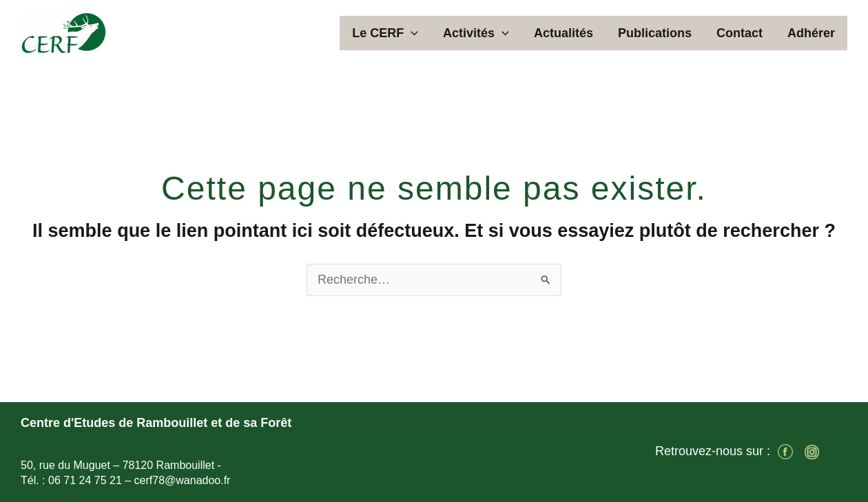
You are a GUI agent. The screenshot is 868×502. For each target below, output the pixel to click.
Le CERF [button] (385, 33)
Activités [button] (476, 33)
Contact (740, 33)
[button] (411, 33)
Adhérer (811, 33)
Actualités (564, 33)
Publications (655, 33)
